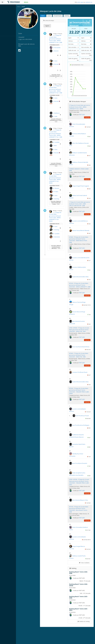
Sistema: (3, 39)
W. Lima (62, 72)
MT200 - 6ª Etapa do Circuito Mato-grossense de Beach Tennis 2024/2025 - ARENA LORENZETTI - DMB (80, 293)
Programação (65, 16)
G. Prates (63, 246)
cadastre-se (89, 2)
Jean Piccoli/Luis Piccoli (82, 431)
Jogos (56, 16)
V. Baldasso (60, 136)
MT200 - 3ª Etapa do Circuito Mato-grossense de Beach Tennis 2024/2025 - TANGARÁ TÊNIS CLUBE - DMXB (81, 404)
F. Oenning (60, 262)
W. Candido (60, 182)
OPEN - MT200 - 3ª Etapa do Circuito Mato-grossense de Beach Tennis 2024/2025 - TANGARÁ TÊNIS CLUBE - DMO (81, 497)
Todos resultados (84, 578)
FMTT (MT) (85, 120)
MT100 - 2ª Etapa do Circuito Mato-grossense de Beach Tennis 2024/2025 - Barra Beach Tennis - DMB (80, 525)
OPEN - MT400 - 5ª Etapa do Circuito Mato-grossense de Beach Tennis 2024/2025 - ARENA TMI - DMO (80, 340)
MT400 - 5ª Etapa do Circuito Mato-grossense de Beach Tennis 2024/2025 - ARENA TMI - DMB (81, 367)
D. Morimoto (60, 324)
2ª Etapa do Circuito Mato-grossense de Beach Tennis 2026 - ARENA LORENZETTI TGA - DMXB (61, 229)
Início (26, 7)
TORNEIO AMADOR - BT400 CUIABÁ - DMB (80, 175)
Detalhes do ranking (83, 637)
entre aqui (80, 2)
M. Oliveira (60, 244)
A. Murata (60, 77)
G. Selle (62, 139)
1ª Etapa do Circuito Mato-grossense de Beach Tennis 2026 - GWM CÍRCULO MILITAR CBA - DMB (81, 210)
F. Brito (62, 184)
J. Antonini (60, 62)
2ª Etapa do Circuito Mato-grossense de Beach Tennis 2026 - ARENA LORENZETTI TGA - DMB (61, 43)
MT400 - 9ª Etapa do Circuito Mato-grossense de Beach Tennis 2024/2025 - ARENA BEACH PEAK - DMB (80, 247)
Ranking (74, 16)
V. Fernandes (61, 57)
